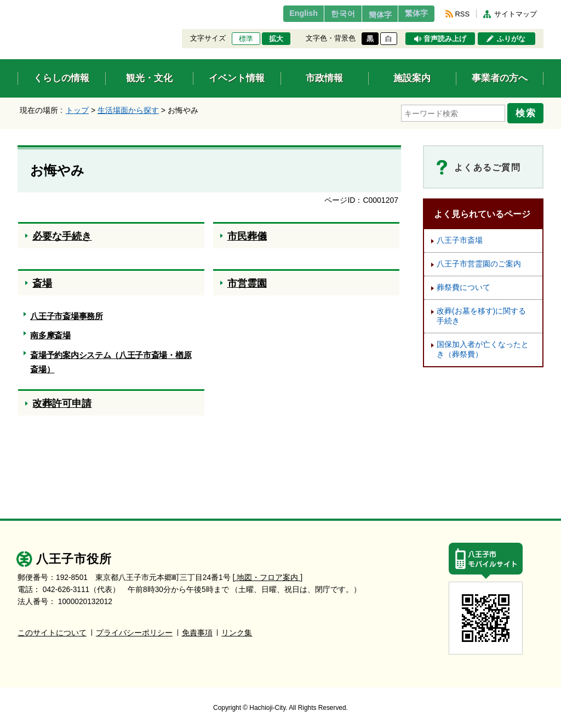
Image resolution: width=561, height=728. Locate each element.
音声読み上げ (445, 39)
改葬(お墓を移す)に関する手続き (481, 313)
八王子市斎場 (460, 237)
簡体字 (370, 15)
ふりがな (511, 39)
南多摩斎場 (50, 332)
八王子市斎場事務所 (66, 313)
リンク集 (237, 629)
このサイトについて (52, 629)
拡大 (276, 39)
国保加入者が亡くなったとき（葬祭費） (483, 346)
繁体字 (413, 14)
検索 (528, 111)
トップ (77, 110)
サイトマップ (516, 14)
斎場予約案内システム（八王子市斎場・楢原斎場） (111, 359)
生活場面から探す (128, 110)
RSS (462, 14)
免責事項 (197, 629)
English (282, 14)
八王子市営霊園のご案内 (479, 261)
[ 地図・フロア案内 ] (268, 574)
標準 (246, 39)
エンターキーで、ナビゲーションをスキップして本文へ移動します (18, 7)
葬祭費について (463, 284)
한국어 (326, 14)
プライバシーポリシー (134, 629)
